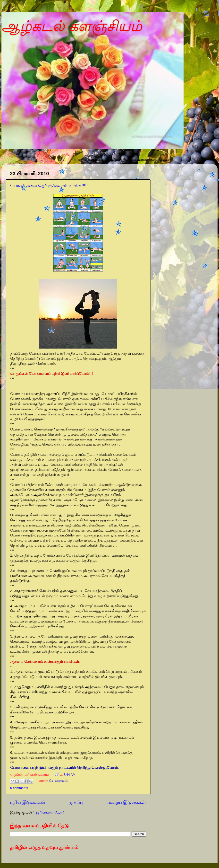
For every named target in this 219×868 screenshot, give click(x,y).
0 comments (19, 788)
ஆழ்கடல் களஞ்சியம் (72, 26)
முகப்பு (76, 802)
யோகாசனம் (59, 781)
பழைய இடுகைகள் (126, 802)
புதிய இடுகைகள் (28, 802)
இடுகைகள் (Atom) (50, 812)
